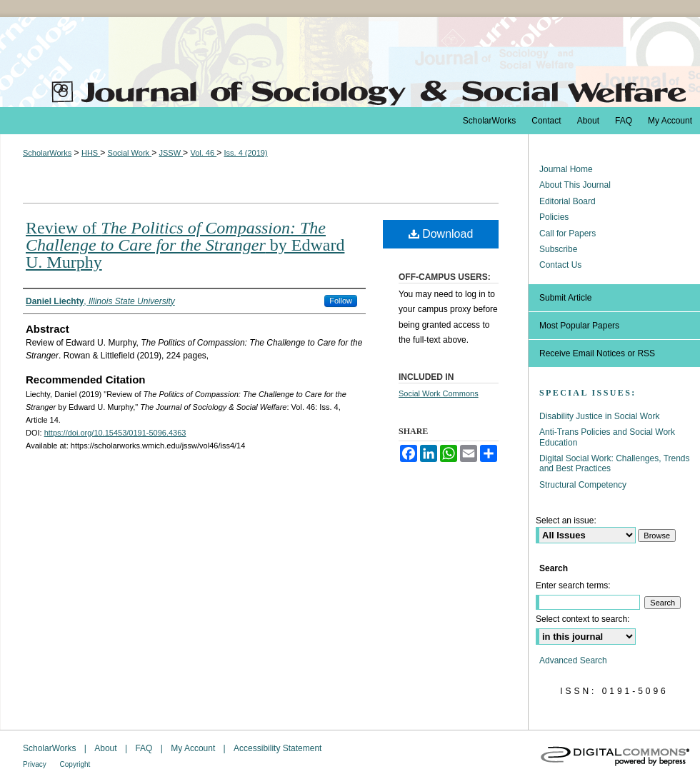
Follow (341, 301)
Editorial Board (567, 201)
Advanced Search (573, 660)
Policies (554, 217)
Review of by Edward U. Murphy (185, 245)
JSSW (171, 153)
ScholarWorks (47, 153)
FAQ (145, 748)
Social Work (130, 153)
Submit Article (565, 298)
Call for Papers (567, 233)
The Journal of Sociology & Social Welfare (350, 62)
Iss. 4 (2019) (245, 153)
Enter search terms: (573, 586)
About (107, 748)
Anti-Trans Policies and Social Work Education (607, 437)
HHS (91, 153)
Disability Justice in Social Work (600, 416)
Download (441, 234)
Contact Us (560, 265)
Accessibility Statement (277, 748)
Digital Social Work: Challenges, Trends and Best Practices (615, 463)
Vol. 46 (203, 153)
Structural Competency (583, 485)
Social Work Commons (439, 393)
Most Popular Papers (579, 326)
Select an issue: (566, 521)
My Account (194, 748)
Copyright (75, 764)
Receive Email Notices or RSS (597, 353)
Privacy (36, 764)
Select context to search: (582, 619)
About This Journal (575, 185)
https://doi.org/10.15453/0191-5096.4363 (115, 433)
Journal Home (566, 169)
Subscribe (558, 249)
